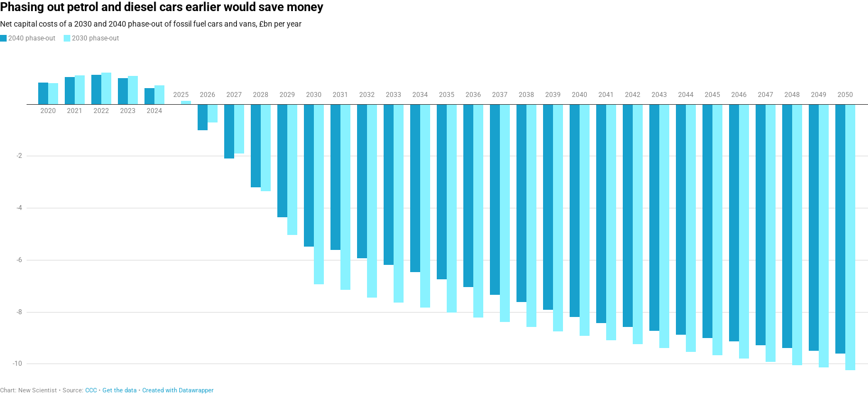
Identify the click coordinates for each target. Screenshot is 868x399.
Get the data (120, 390)
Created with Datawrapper (178, 390)
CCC (91, 390)
